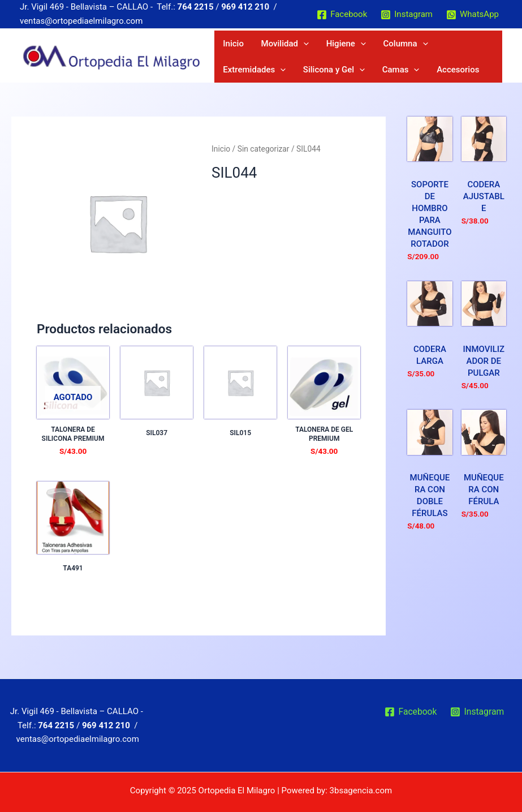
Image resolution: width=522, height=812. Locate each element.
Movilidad (269, 46)
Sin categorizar (264, 158)
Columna (368, 46)
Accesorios (351, 76)
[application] (288, 46)
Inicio (228, 46)
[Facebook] (342, 15)
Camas (305, 76)
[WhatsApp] (473, 15)
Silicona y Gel (249, 76)
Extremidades (429, 46)
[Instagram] (407, 15)
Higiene (320, 46)
